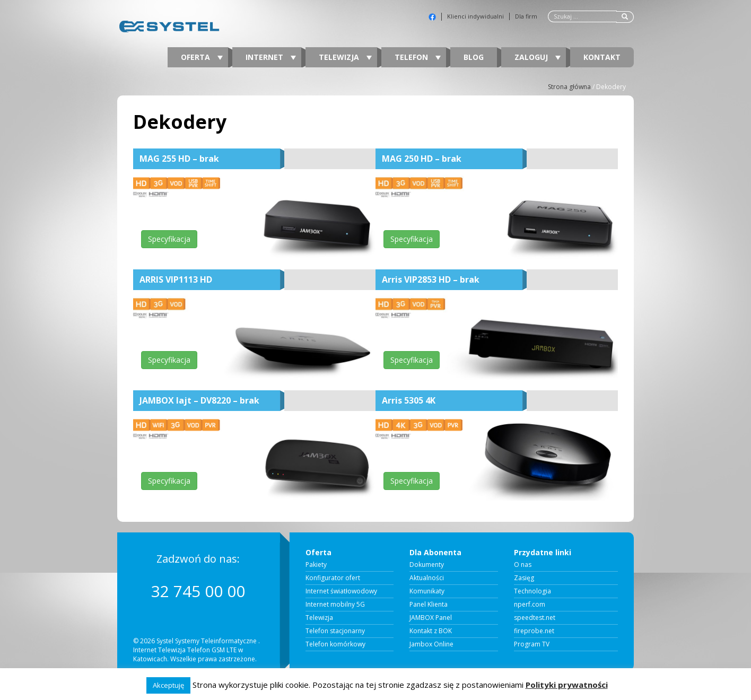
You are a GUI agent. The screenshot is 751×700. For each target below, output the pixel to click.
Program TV (532, 644)
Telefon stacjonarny (335, 631)
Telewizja (345, 57)
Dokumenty (427, 565)
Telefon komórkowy (335, 644)
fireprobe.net (534, 631)
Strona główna (569, 87)
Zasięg (524, 578)
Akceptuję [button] (168, 685)
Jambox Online (431, 644)
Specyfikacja (169, 239)
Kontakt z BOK (431, 631)
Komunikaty (427, 591)
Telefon (418, 57)
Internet (271, 57)
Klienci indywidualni (475, 16)
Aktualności (427, 578)
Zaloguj (538, 57)
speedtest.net (535, 618)
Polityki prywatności (567, 685)
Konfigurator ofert (333, 578)
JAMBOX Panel (431, 618)
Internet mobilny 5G (335, 605)
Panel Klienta (429, 605)
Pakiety (316, 565)
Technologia (532, 591)
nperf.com (530, 605)
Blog (474, 57)
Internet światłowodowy (341, 591)
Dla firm (526, 16)
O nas (523, 565)
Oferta (202, 57)
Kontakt (602, 57)
